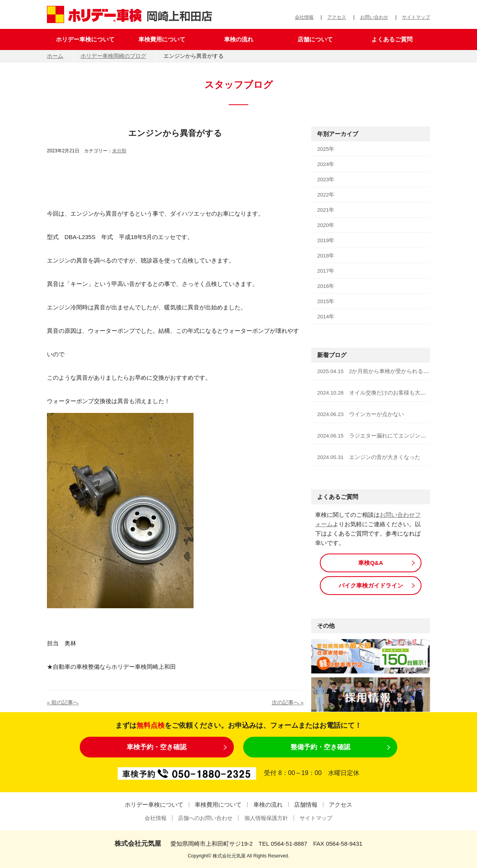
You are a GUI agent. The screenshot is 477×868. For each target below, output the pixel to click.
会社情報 (304, 17)
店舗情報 (306, 805)
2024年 (326, 164)
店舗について (315, 39)
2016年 (326, 286)
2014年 (326, 317)
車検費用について (162, 39)
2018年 (326, 256)
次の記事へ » (288, 703)
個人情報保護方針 (266, 818)
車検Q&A (370, 563)
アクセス (337, 17)
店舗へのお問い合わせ (205, 818)
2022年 (326, 195)
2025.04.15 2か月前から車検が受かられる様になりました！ (392, 371)
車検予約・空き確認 (157, 747)
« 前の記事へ (63, 703)
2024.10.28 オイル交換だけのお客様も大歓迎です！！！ (388, 393)
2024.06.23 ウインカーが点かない (360, 414)
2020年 (326, 225)
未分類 (119, 151)
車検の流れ (239, 39)
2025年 (326, 149)
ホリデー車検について (85, 39)
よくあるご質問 (392, 39)
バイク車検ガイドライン (371, 585)
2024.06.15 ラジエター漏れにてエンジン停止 (374, 436)
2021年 (326, 210)
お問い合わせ (374, 17)
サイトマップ (416, 17)
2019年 (326, 240)
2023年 (326, 179)
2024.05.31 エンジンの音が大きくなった (369, 457)
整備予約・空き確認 (320, 747)
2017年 (326, 271)
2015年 (326, 301)
